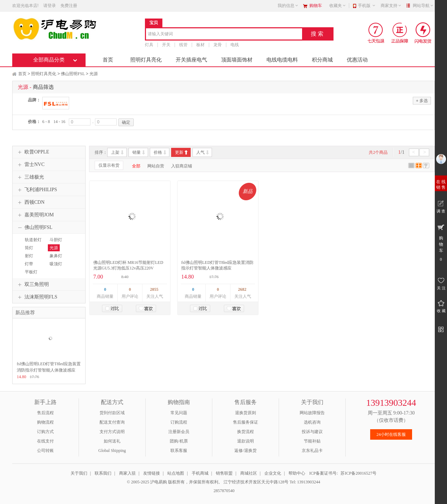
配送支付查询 (112, 422)
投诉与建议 (312, 432)
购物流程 (45, 422)
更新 (179, 152)
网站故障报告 (312, 413)
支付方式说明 (112, 432)
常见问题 (179, 413)
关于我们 (79, 473)
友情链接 (152, 473)
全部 (136, 166)
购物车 (316, 6)
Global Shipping (112, 451)
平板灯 (31, 272)
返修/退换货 (245, 451)
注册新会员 (179, 432)
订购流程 (179, 422)
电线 (235, 45)
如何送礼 (112, 441)
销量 (137, 152)
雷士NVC (30, 165)
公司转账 (45, 451)
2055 (154, 289)
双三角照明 (32, 285)
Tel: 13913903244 (305, 482)
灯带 (29, 264)
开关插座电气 (191, 60)
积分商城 (322, 60)
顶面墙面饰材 (237, 60)
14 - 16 (59, 122)
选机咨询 (312, 422)
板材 (200, 45)
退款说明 (246, 441)
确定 (126, 122)
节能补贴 (312, 441)
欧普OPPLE (33, 152)
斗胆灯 (56, 240)
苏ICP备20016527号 (358, 473)
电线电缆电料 (282, 60)
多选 (422, 100)
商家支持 (391, 6)
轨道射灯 (33, 240)
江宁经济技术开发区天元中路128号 (257, 482)
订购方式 (45, 432)
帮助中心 (297, 473)
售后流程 (45, 413)
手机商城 (200, 473)
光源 (94, 74)
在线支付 (45, 441)
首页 (108, 60)
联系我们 (103, 473)
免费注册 (69, 6)
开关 (166, 45)
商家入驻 (127, 473)
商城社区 (249, 473)
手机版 (367, 6)
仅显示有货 (109, 165)
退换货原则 (246, 413)
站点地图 (176, 473)
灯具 (149, 45)
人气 (200, 152)
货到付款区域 (112, 413)
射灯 (29, 256)
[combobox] (224, 34)
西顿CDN (30, 202)
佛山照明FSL (73, 74)
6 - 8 (46, 122)
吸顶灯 (56, 264)
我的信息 (288, 6)
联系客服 (179, 451)
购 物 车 (441, 243)
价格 (158, 152)
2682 (242, 289)
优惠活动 (357, 60)
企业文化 (273, 473)
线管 (183, 45)
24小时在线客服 (391, 434)
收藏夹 (338, 6)
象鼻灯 (56, 256)
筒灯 (29, 248)
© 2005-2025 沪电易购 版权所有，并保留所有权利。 (175, 482)
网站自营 (156, 166)
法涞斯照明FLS (37, 297)
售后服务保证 (246, 422)
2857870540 (224, 491)
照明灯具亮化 (146, 60)
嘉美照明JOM (35, 215)
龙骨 (218, 45)
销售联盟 (224, 473)
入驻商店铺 (182, 166)
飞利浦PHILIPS (36, 190)
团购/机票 (179, 441)
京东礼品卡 (312, 451)
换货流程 (246, 432)
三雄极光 (30, 177)
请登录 (50, 6)
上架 (115, 152)
